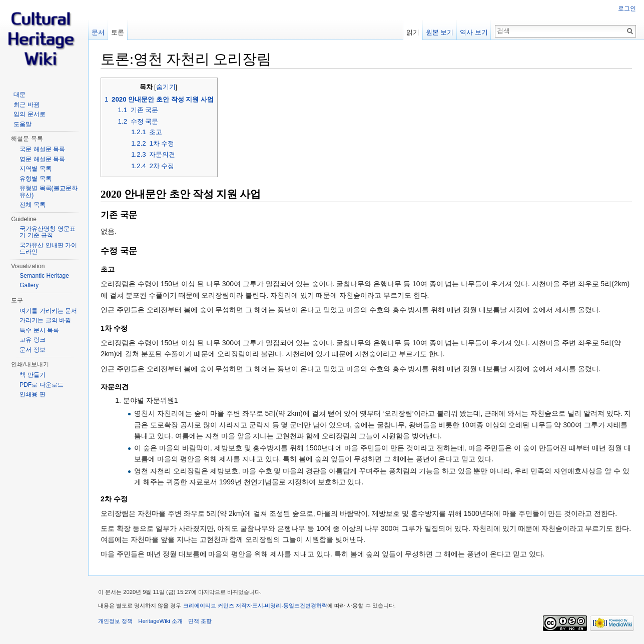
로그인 (627, 9)
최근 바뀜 (26, 105)
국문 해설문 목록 (42, 149)
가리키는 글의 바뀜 (45, 320)
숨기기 (166, 87)
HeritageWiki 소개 (160, 621)
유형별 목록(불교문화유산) (48, 192)
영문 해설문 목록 (42, 159)
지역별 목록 (35, 169)
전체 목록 (32, 205)
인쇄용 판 (32, 394)
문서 (98, 32)
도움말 (23, 124)
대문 (20, 95)
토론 (118, 32)
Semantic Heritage (44, 276)
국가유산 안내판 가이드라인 (48, 249)
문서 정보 (32, 350)
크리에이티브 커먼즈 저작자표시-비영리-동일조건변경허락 (255, 605)
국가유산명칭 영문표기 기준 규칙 (47, 232)
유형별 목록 (35, 179)
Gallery (29, 285)
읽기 (413, 32)
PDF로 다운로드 (41, 385)
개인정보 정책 (115, 621)
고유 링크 (32, 340)
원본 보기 (440, 32)
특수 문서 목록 (39, 330)
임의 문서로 (29, 114)
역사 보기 (474, 32)
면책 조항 (200, 621)
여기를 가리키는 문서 (48, 311)
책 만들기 (32, 375)
